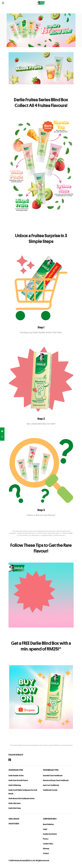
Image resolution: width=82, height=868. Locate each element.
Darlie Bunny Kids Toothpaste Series (22, 798)
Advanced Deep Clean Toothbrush (56, 780)
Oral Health (14, 819)
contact (46, 853)
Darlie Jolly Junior (15, 803)
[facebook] (2, 431)
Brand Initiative (48, 824)
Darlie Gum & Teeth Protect (18, 780)
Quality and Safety (50, 834)
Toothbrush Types (51, 770)
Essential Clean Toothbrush (53, 776)
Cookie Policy (48, 844)
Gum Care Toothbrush (51, 785)
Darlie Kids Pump (15, 808)
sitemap (46, 849)
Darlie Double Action (16, 776)
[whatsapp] (2, 437)
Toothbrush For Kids (50, 790)
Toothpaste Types (16, 770)
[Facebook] (11, 760)
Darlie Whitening (15, 785)
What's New (14, 824)
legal (45, 829)
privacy (46, 839)
